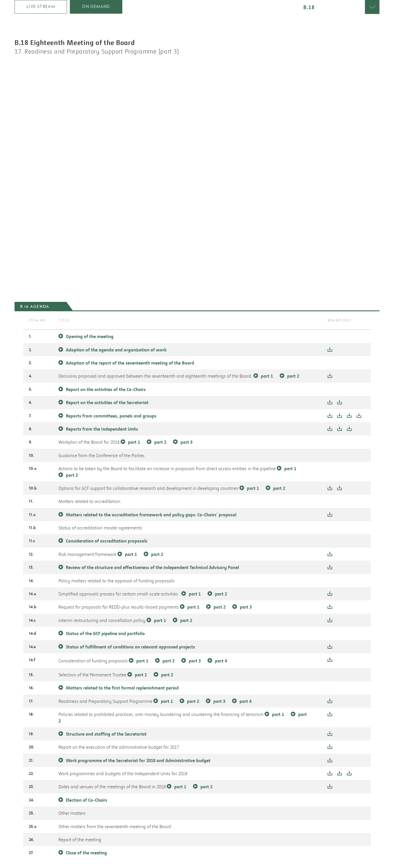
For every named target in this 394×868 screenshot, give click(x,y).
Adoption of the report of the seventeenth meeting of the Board (130, 363)
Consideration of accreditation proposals (107, 541)
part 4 (221, 661)
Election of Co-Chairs (87, 800)
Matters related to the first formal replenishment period (122, 688)
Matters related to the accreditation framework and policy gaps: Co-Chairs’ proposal (151, 515)
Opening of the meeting (90, 336)
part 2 (293, 376)
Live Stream (41, 7)
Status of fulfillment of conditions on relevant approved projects (130, 647)
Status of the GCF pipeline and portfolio (105, 633)
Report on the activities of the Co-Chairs (106, 389)
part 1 (267, 376)
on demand (96, 7)
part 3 (186, 442)
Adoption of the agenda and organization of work (116, 350)
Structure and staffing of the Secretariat (106, 734)
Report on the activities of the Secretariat (107, 402)
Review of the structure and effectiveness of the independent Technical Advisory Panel (152, 567)
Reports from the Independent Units (102, 429)
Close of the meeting (86, 853)
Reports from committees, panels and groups (112, 416)
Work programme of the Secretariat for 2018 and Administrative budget (138, 760)
